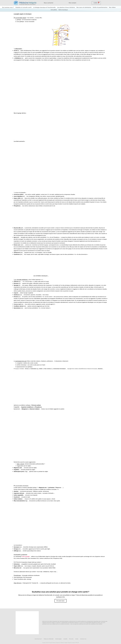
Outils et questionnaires (100, 7)
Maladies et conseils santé (23, 7)
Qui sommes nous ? (8, 7)
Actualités (54, 10)
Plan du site (71, 639)
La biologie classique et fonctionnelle (44, 7)
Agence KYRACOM (76, 643)
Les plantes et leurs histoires (66, 7)
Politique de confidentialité (49, 639)
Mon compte (72, 3)
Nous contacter (49, 3)
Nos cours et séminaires (84, 7)
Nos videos (112, 7)
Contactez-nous (83, 639)
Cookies (77, 639)
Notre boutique (63, 10)
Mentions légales (58, 639)
